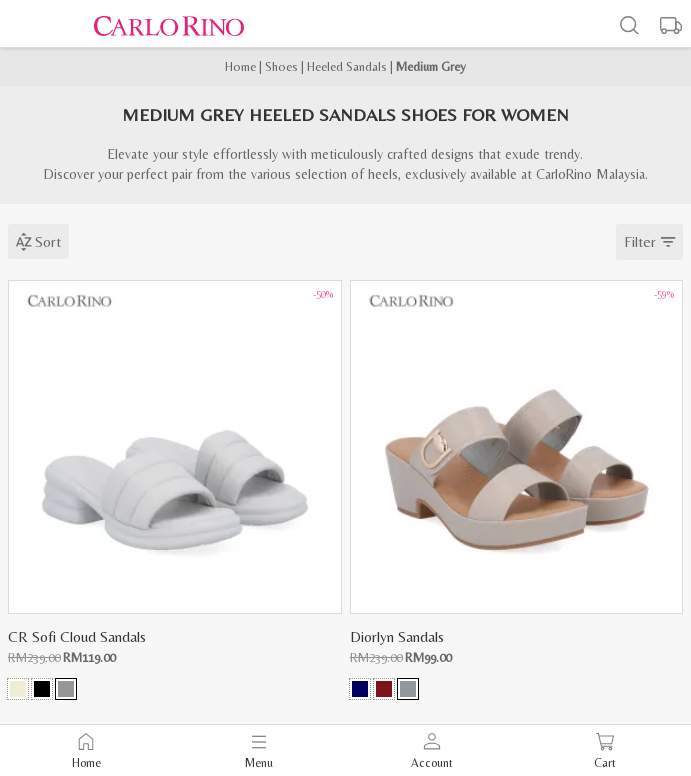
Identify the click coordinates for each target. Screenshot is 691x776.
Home (240, 66)
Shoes (281, 66)
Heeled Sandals (347, 66)
